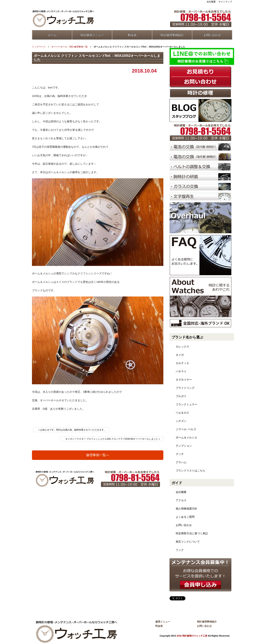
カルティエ (182, 363)
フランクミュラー (186, 404)
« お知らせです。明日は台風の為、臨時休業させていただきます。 (72, 430)
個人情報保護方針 (186, 509)
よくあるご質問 (185, 517)
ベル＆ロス (182, 413)
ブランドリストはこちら (190, 471)
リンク (180, 550)
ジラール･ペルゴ (186, 429)
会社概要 (211, 2)
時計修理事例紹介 (172, 35)
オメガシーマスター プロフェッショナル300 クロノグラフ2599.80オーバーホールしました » (113, 439)
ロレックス (182, 347)
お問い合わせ (212, 35)
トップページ (39, 47)
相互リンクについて (188, 542)
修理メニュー (163, 622)
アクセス (181, 500)
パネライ (181, 371)
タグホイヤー (184, 380)
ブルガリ (181, 396)
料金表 (132, 35)
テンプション (184, 446)
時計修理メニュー (92, 35)
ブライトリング (185, 388)
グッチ (180, 454)
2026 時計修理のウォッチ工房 (192, 636)
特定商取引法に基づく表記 (192, 533)
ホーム (52, 35)
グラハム (181, 462)
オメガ (180, 355)
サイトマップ (225, 2)
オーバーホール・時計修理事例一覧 (70, 47)
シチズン (181, 421)
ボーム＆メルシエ (186, 437)
